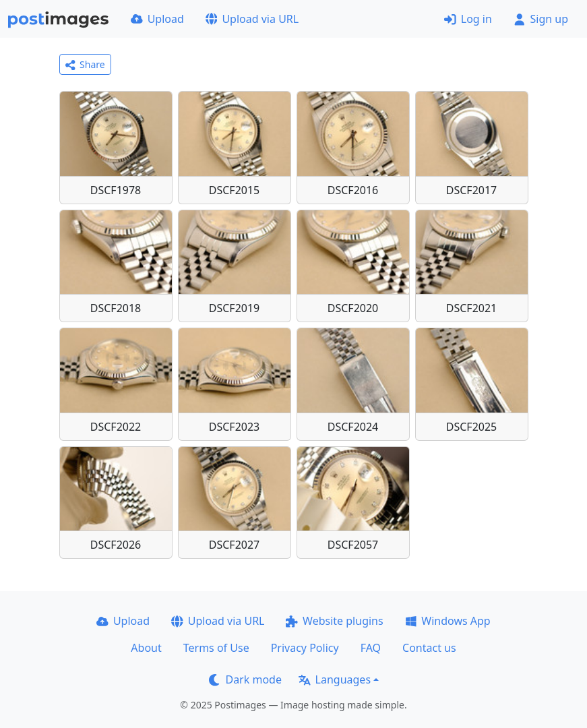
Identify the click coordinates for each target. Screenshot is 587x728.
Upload (157, 19)
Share (85, 64)
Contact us (429, 648)
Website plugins (334, 621)
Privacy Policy (305, 648)
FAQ (371, 648)
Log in (468, 19)
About (146, 648)
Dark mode (245, 679)
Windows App (448, 621)
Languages (335, 679)
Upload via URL (252, 19)
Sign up (541, 19)
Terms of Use (216, 648)
